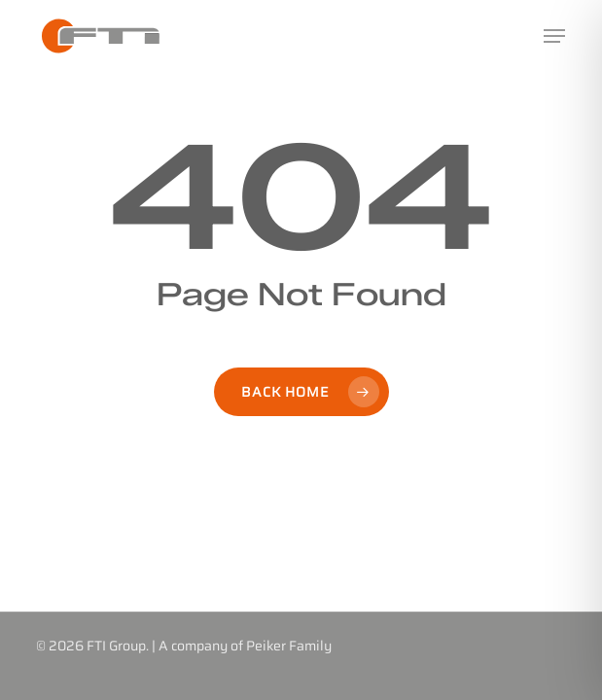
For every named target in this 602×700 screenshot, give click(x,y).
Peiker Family (289, 646)
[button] (554, 36)
